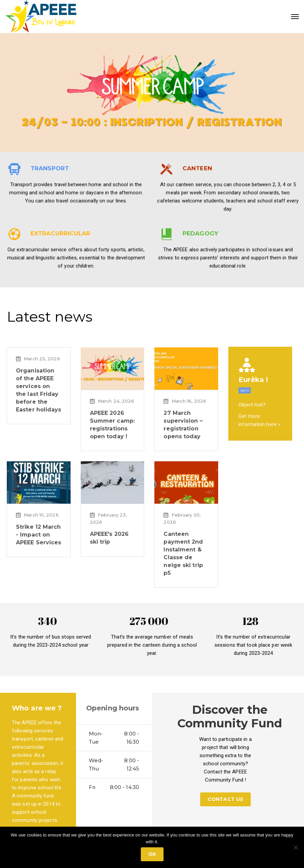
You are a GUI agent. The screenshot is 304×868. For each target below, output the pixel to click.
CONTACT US (225, 799)
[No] (296, 847)
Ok (152, 854)
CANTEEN (197, 260)
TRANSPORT (50, 260)
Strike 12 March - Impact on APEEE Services (39, 535)
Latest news (50, 317)
